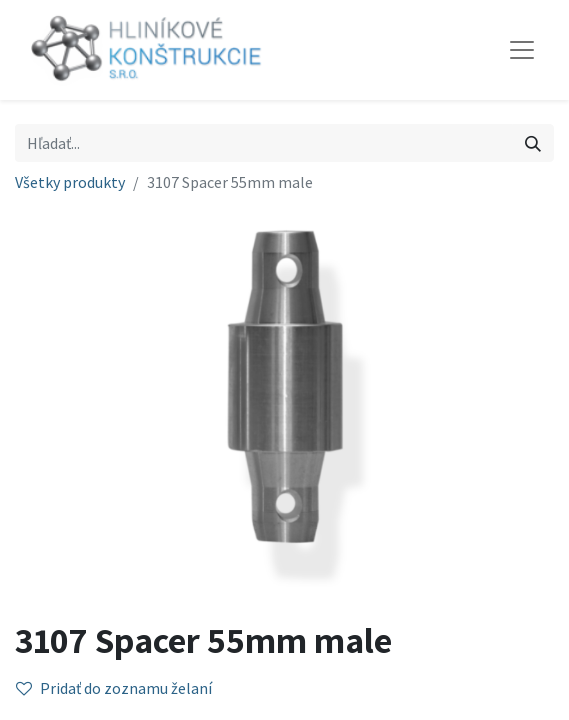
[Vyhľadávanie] (533, 143)
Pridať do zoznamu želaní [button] (114, 688)
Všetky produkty (70, 182)
